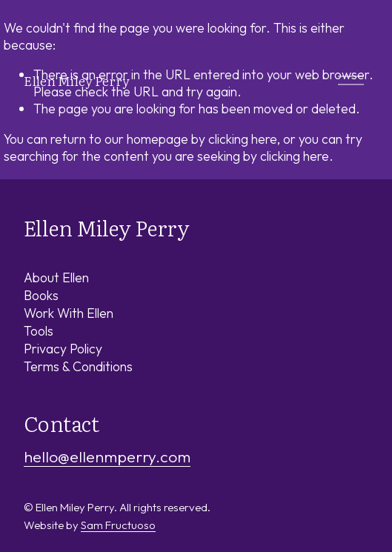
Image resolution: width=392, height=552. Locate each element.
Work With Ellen (69, 313)
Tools (39, 331)
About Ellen (56, 277)
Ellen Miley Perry (77, 80)
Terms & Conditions (78, 366)
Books (41, 295)
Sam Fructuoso (118, 525)
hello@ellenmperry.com (107, 457)
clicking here (243, 139)
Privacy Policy (63, 349)
